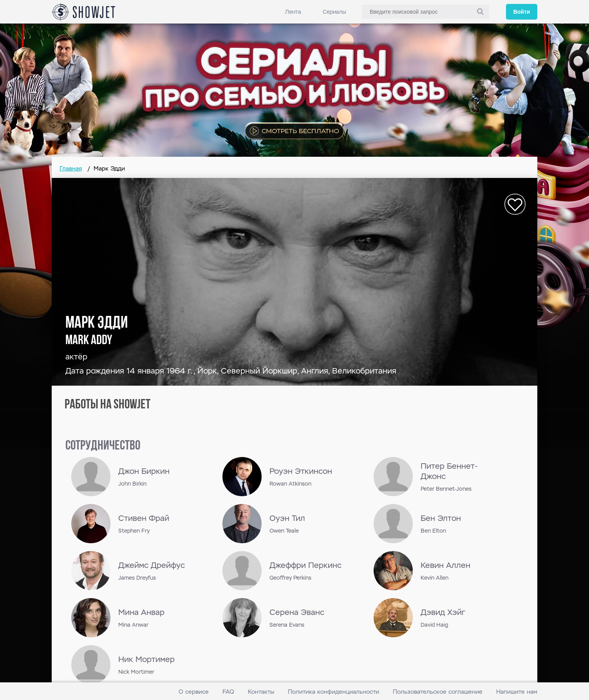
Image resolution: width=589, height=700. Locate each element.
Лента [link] (293, 12)
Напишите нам (517, 692)
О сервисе (194, 692)
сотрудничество (103, 446)
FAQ (228, 692)
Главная (71, 168)
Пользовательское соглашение (438, 692)
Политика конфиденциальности (333, 692)
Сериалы (334, 12)
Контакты (261, 692)
